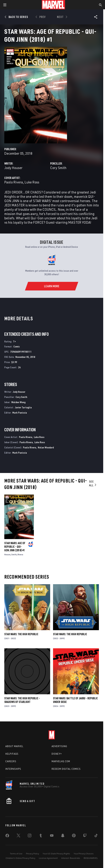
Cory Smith (58, 168)
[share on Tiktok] (96, 836)
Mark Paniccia (20, 413)
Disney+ (57, 754)
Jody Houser (13, 168)
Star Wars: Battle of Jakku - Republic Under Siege (75, 700)
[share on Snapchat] (63, 836)
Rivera (20, 554)
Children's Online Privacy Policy (20, 858)
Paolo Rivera (14, 182)
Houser (7, 554)
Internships (13, 769)
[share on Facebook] (7, 836)
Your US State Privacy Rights (56, 854)
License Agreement (48, 858)
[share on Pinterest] (74, 836)
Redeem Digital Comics (66, 769)
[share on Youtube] (52, 836)
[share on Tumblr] (41, 836)
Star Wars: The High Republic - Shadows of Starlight (22, 700)
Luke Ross (32, 182)
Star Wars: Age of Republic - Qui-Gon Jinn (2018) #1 (15, 547)
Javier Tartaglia (23, 407)
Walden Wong (18, 402)
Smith (14, 554)
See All (93, 483)
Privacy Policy (33, 854)
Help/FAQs (12, 754)
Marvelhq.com (61, 761)
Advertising (59, 746)
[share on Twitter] (18, 836)
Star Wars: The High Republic (21, 634)
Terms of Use (16, 854)
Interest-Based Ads (71, 858)
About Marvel (14, 746)
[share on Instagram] (30, 836)
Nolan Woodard (46, 447)
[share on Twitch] (85, 836)
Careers (11, 761)
